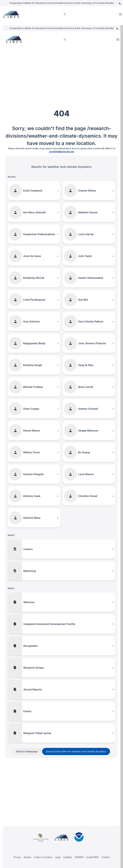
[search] (65, 14)
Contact (105, 857)
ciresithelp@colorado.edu (62, 151)
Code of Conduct (43, 857)
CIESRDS (79, 857)
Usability (68, 857)
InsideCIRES (93, 857)
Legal (58, 857)
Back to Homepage (27, 751)
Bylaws (28, 857)
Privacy (17, 857)
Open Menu (121, 14)
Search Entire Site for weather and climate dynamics (76, 751)
